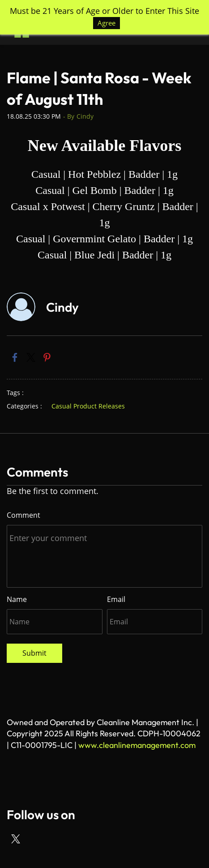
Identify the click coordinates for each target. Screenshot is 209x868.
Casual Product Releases (88, 406)
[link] (15, 357)
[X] (16, 839)
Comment (23, 515)
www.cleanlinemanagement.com (137, 745)
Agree (107, 23)
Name (17, 599)
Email (116, 599)
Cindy (85, 116)
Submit (34, 653)
